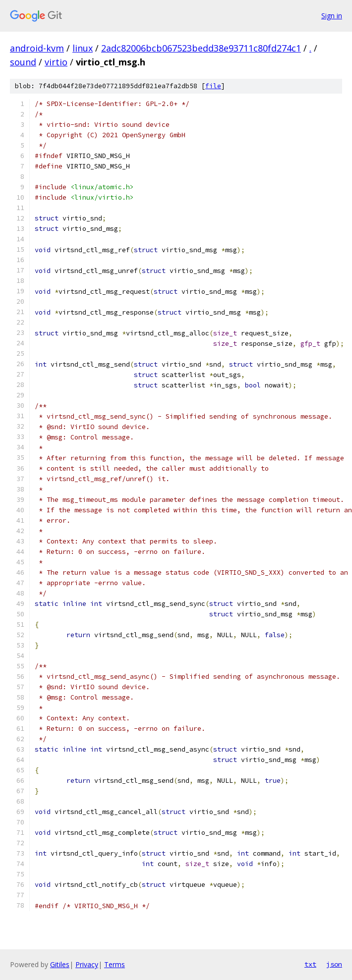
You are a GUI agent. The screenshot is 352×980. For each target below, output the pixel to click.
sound (23, 62)
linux (83, 48)
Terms (115, 964)
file (213, 86)
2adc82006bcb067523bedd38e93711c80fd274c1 (201, 48)
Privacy (87, 964)
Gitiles (60, 964)
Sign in (332, 16)
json (334, 964)
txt (310, 964)
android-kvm (37, 48)
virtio (56, 62)
